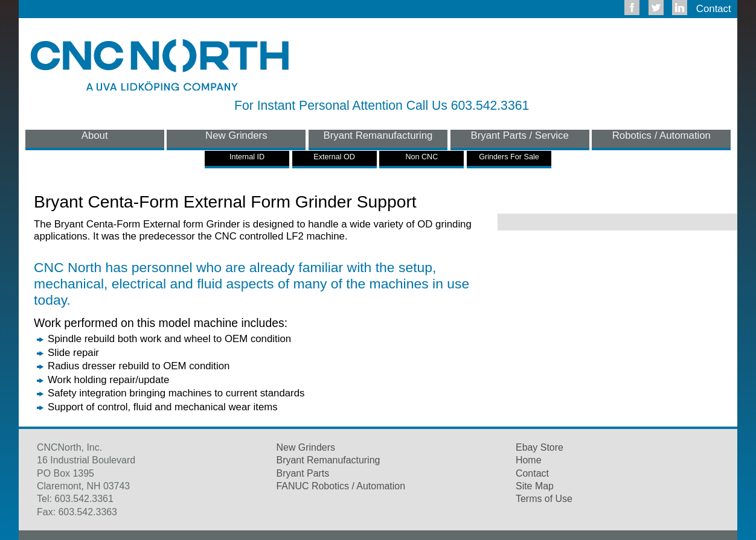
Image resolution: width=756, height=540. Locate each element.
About (95, 135)
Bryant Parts (303, 473)
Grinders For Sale (509, 157)
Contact (714, 9)
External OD (334, 157)
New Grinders (236, 135)
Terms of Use (544, 499)
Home (529, 460)
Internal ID (247, 157)
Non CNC (421, 157)
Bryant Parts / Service (520, 135)
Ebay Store (540, 447)
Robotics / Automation (661, 135)
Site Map (535, 486)
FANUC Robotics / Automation (341, 486)
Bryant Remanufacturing (378, 135)
